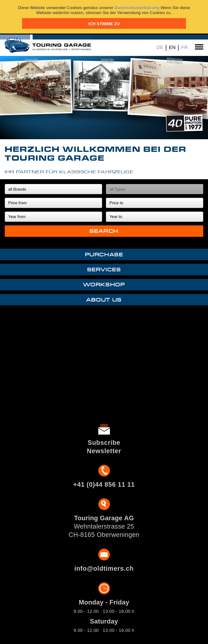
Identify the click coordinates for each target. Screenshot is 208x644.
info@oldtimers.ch (104, 569)
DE (160, 47)
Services (104, 270)
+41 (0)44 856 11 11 (104, 485)
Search (104, 231)
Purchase (104, 255)
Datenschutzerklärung (137, 8)
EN (172, 47)
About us (104, 300)
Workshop (104, 285)
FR (184, 47)
